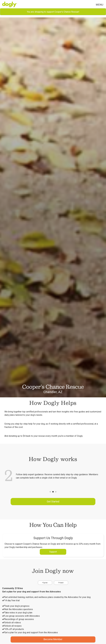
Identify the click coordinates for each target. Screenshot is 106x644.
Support (53, 552)
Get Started (53, 502)
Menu (100, 5)
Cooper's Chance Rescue (53, 387)
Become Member (53, 639)
